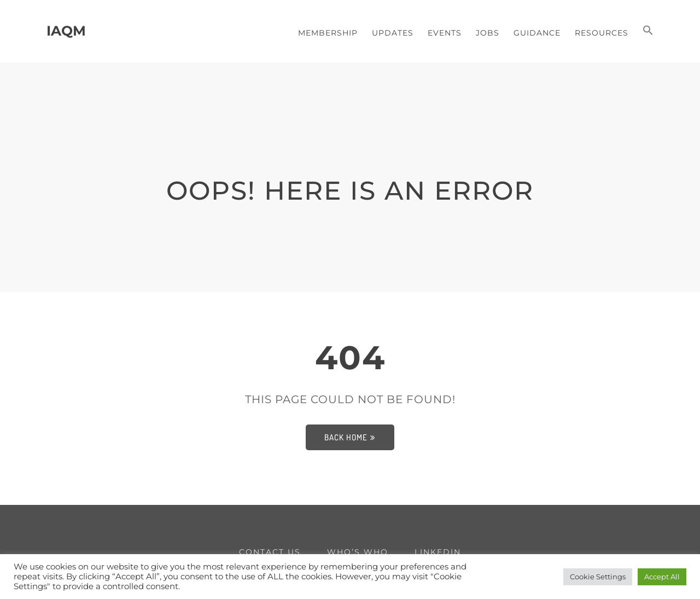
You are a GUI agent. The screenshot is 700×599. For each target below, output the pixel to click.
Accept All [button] (662, 577)
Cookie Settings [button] (598, 577)
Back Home (350, 437)
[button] (648, 31)
